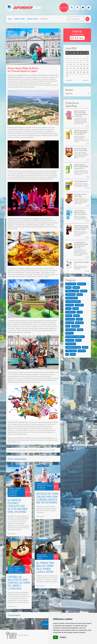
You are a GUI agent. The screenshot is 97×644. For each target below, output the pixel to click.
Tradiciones (71, 351)
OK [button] (55, 637)
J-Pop (68, 309)
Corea (80, 294)
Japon (41, 450)
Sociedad (70, 340)
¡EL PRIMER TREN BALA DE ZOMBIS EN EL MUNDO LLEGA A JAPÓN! (45, 567)
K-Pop (80, 312)
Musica (79, 319)
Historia (70, 305)
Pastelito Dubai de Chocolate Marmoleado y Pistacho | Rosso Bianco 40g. (81, 245)
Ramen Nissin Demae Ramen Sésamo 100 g (81, 149)
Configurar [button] (63, 637)
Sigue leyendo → (12, 534)
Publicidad (71, 330)
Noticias (79, 323)
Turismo (52, 450)
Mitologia (70, 319)
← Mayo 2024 (69, 80)
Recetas (69, 333)
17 (71, 68)
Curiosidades (33, 450)
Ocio (46, 450)
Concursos (70, 294)
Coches (76, 287)
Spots (78, 340)
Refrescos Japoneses (75, 337)
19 (78, 68)
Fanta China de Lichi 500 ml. (81, 263)
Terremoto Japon (73, 347)
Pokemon (75, 326)
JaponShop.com (15, 442)
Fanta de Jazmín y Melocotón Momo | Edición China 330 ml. (81, 212)
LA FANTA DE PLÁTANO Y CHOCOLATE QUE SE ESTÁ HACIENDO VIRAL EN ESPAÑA (18, 506)
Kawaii (50, 486)
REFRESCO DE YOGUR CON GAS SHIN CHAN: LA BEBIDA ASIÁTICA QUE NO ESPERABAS (47, 498)
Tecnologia (71, 344)
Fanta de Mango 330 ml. (81, 181)
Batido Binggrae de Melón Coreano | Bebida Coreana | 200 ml (81, 166)
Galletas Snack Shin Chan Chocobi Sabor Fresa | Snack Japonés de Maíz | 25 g (81, 113)
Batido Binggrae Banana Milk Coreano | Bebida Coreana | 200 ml (81, 132)
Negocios (70, 323)
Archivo (69, 90)
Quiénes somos (19, 19)
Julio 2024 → (86, 80)
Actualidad (42, 555)
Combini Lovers (32, 19)
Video (73, 354)
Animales (82, 284)
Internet (79, 305)
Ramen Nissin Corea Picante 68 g (80, 195)
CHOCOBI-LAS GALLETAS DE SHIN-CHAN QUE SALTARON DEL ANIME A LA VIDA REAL (19, 583)
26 (78, 72)
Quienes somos (23, 635)
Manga (76, 316)
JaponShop (64, 8)
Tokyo (85, 347)
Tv (67, 354)
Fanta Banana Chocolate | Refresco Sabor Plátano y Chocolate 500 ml (82, 228)
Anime (11, 567)
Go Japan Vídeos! (73, 302)
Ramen (80, 330)
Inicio (10, 19)
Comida (18, 569)
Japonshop (44, 19)
